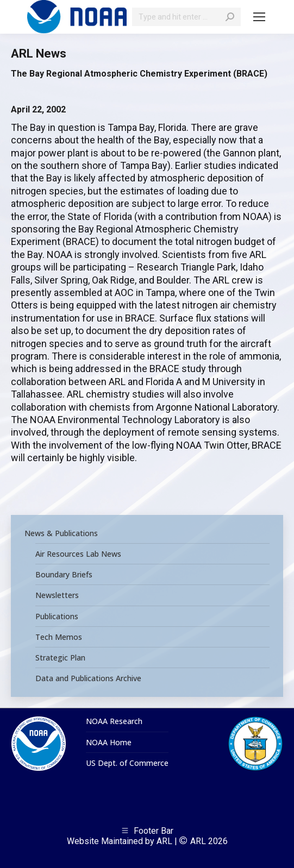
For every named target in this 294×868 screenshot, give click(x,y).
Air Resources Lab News (78, 554)
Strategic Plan (60, 658)
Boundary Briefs (64, 575)
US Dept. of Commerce (127, 763)
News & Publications (61, 533)
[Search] (186, 17)
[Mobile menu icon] (259, 17)
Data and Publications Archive (88, 678)
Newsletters (57, 595)
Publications (57, 617)
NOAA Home (109, 743)
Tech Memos (59, 637)
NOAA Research (114, 721)
